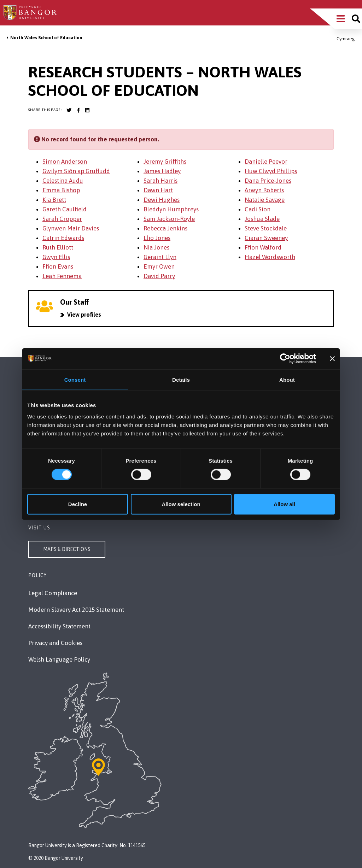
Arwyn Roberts (264, 190)
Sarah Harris (160, 181)
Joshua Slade (262, 219)
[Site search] (356, 19)
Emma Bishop (61, 190)
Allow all (284, 504)
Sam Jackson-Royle (169, 219)
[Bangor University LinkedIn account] (87, 110)
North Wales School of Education (46, 38)
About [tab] (287, 380)
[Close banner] (332, 359)
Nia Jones (156, 247)
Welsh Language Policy (59, 659)
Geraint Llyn (160, 257)
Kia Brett (54, 200)
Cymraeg (346, 39)
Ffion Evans (58, 266)
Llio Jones (157, 238)
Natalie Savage (265, 200)
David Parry (159, 276)
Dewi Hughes (162, 200)
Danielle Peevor (266, 162)
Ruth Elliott (58, 247)
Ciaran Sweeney (266, 238)
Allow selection (181, 504)
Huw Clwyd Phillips (271, 171)
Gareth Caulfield (65, 209)
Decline (78, 504)
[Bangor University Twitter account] (69, 110)
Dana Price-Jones (268, 181)
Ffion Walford (263, 247)
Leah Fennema (62, 276)
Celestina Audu (63, 181)
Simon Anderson (65, 162)
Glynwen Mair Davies (71, 228)
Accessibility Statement (59, 626)
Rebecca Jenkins (165, 228)
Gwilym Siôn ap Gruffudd (76, 171)
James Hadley (162, 171)
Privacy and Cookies (55, 643)
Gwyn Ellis (56, 257)
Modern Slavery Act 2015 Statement (76, 610)
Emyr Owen (159, 266)
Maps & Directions (67, 549)
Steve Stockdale (266, 228)
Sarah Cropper (62, 219)
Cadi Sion (258, 209)
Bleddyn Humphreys (171, 209)
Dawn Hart (158, 190)
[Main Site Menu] (341, 19)
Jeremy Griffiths (165, 162)
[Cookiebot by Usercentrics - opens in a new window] (285, 359)
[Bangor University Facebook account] (78, 110)
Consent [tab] (75, 380)
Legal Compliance (53, 593)
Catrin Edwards (63, 238)
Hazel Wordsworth (270, 257)
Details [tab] (181, 380)
